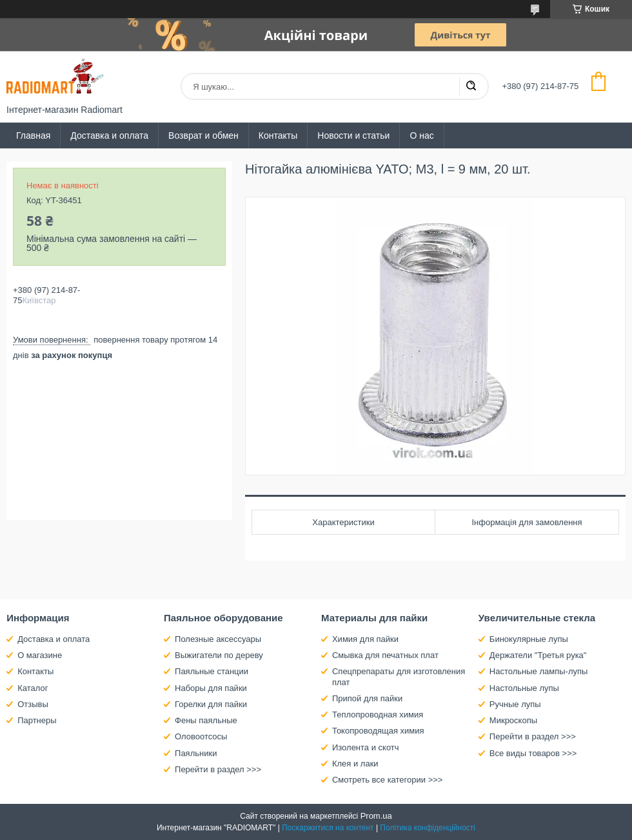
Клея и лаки (355, 764)
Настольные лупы (524, 688)
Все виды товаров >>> (533, 753)
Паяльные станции (212, 671)
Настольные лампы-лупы (539, 671)
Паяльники (196, 753)
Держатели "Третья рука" (538, 655)
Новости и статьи (353, 135)
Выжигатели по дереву (219, 655)
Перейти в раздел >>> (218, 769)
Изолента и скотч (366, 747)
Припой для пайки (367, 698)
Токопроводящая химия (378, 731)
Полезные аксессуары (218, 639)
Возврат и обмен (203, 135)
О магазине (40, 655)
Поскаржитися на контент (328, 828)
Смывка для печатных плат (385, 655)
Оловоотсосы (201, 736)
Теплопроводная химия (378, 715)
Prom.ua (376, 816)
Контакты (278, 135)
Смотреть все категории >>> (387, 780)
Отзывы (33, 704)
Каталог (33, 688)
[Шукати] (471, 86)
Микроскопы (513, 720)
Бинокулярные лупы (529, 639)
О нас (421, 135)
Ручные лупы (515, 704)
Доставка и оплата (109, 135)
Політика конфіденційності (428, 828)
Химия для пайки (365, 639)
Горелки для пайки (211, 704)
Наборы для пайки (211, 688)
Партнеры (37, 720)
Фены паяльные (206, 720)
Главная (33, 135)
